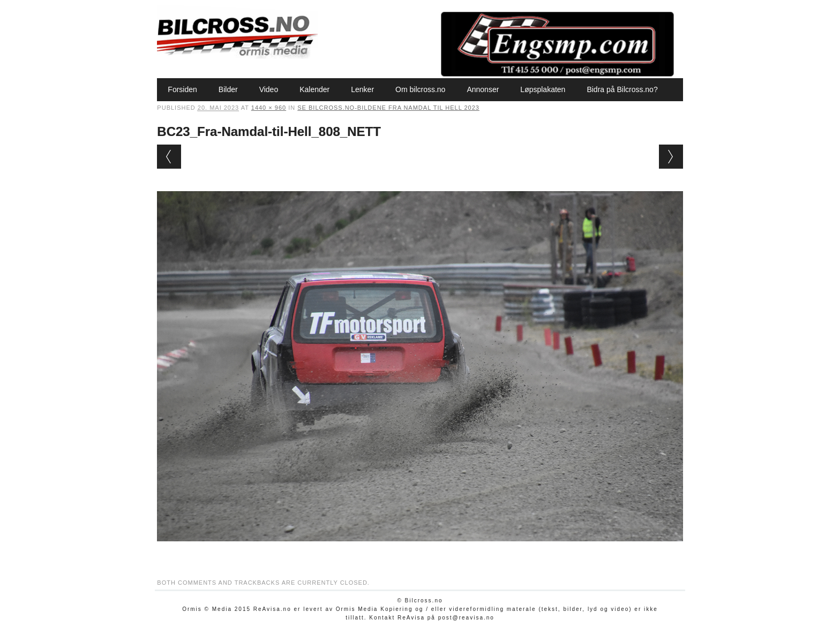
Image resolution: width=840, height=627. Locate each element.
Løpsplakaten (543, 89)
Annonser (483, 89)
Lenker (362, 89)
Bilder (228, 89)
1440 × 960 (269, 108)
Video (269, 89)
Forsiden (182, 89)
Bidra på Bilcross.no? (622, 89)
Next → (671, 157)
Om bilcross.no (420, 89)
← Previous (169, 157)
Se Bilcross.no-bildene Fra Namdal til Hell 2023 (388, 108)
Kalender (314, 89)
